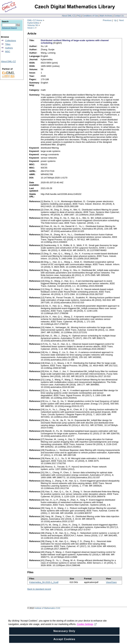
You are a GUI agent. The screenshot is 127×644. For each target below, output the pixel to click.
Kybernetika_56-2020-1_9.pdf (44, 582)
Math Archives (106, 16)
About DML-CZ (68, 16)
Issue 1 (31, 28)
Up (115, 20)
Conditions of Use (90, 16)
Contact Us (119, 16)
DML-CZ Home (35, 20)
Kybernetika (33, 23)
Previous (107, 20)
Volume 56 (33, 25)
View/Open (111, 582)
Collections (11, 41)
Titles (8, 44)
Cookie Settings (87, 628)
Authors (9, 48)
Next (121, 20)
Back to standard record (39, 589)
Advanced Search (9, 28)
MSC (8, 51)
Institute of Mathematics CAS (47, 608)
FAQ (79, 16)
